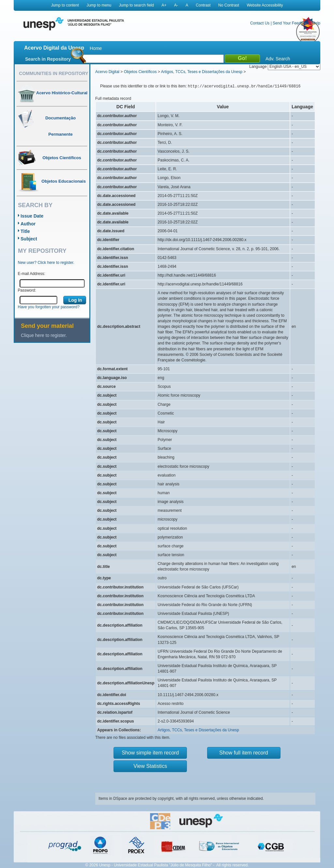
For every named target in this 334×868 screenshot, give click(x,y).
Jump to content (65, 5)
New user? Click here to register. (46, 263)
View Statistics (150, 766)
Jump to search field (137, 5)
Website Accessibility (265, 5)
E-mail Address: (32, 274)
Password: (27, 290)
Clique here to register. (44, 335)
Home (96, 48)
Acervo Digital (107, 72)
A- (176, 5)
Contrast (203, 5)
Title (25, 231)
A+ (164, 5)
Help (316, 23)
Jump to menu (99, 5)
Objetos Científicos (140, 72)
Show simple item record (150, 753)
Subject (29, 239)
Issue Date (32, 216)
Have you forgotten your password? (49, 307)
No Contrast (229, 5)
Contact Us (260, 23)
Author (28, 224)
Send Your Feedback (291, 23)
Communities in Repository (53, 73)
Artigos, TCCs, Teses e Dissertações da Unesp (202, 72)
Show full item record (243, 753)
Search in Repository (48, 59)
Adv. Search (278, 59)
